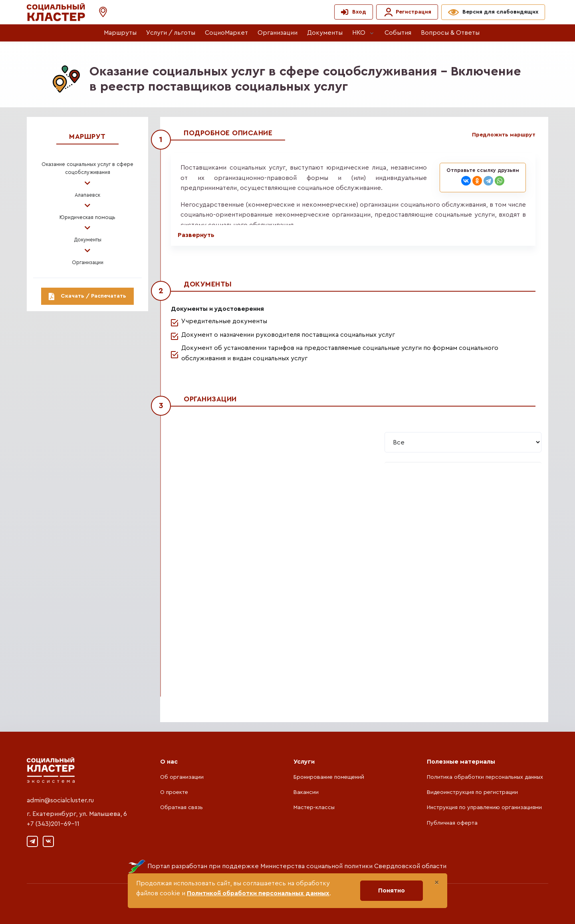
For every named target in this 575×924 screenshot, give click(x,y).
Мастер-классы (314, 808)
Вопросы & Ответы (450, 33)
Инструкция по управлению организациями (484, 808)
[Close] (437, 883)
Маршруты (120, 33)
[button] (99, 12)
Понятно (392, 890)
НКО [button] (359, 33)
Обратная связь (181, 808)
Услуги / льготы (171, 33)
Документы (325, 33)
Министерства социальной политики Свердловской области (353, 866)
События (398, 33)
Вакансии (306, 792)
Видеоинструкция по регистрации (472, 792)
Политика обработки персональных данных (485, 777)
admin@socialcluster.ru (60, 800)
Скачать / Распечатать (87, 296)
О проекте (174, 792)
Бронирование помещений (329, 777)
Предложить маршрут (504, 135)
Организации (278, 33)
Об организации (182, 777)
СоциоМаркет (226, 33)
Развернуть (196, 235)
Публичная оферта (452, 823)
